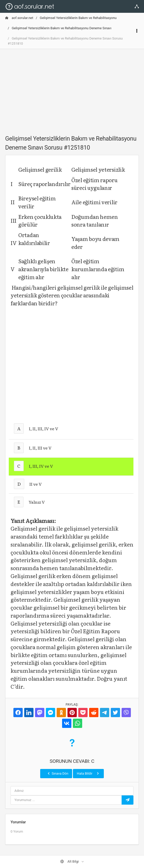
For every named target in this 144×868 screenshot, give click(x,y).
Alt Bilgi (70, 862)
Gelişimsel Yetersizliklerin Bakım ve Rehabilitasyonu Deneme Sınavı (61, 28)
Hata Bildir (88, 773)
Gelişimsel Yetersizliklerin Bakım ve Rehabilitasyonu (78, 18)
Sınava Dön (57, 773)
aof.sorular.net (19, 18)
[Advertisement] (72, 89)
